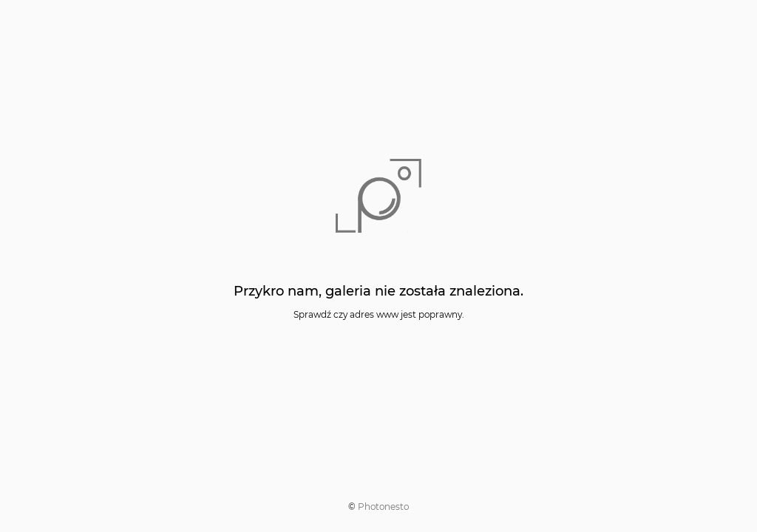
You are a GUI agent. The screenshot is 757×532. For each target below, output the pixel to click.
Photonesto (383, 507)
